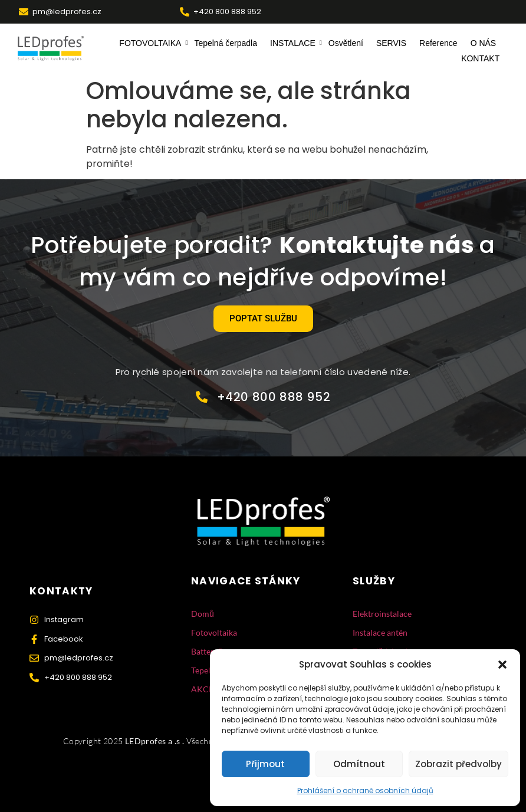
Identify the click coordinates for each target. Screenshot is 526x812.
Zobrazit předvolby (458, 764)
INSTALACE (294, 43)
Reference (438, 43)
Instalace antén (380, 632)
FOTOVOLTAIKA (152, 43)
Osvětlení (346, 43)
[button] (502, 665)
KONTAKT (480, 58)
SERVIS (391, 43)
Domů (203, 614)
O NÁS (484, 43)
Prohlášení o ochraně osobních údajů (365, 790)
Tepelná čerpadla (226, 43)
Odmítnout (359, 764)
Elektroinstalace (382, 614)
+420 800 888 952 (227, 11)
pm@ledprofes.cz (67, 11)
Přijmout (265, 764)
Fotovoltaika (214, 632)
